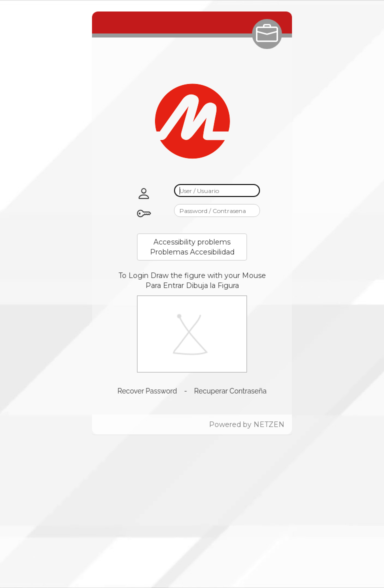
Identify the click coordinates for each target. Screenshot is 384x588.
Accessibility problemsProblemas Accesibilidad (192, 247)
